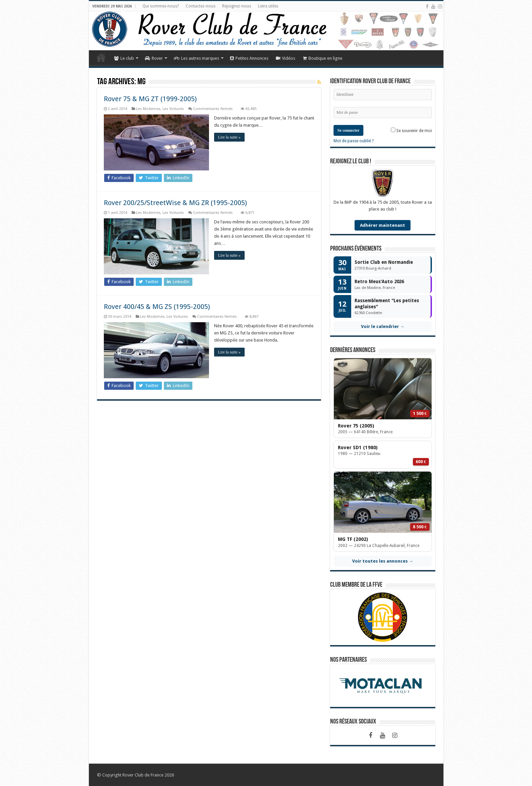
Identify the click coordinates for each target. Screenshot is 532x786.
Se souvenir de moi (411, 130)
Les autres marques (196, 58)
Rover (154, 58)
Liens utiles (268, 6)
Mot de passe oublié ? (354, 141)
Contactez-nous (201, 6)
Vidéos (286, 58)
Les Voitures (173, 109)
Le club (124, 58)
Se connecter (349, 130)
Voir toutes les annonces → (383, 561)
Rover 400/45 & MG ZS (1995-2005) (157, 307)
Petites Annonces (249, 58)
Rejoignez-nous (237, 6)
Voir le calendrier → (383, 326)
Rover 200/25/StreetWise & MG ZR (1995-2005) (175, 203)
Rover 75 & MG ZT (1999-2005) (150, 99)
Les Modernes (148, 109)
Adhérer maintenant (383, 225)
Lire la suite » (229, 137)
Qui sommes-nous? (161, 6)
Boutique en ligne (322, 58)
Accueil (101, 57)
